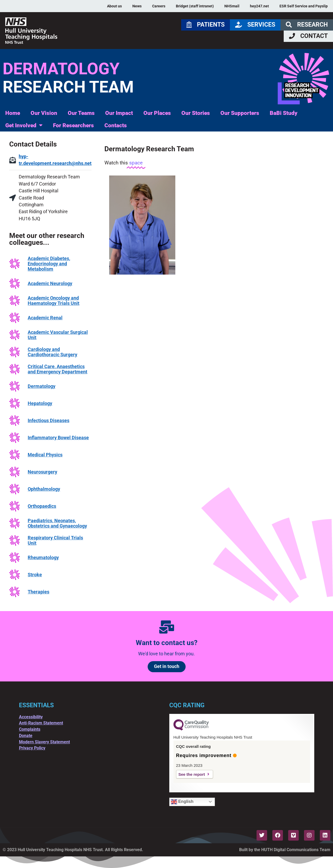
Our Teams (81, 113)
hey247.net (259, 6)
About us (114, 6)
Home (13, 113)
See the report (192, 774)
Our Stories (196, 113)
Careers (159, 6)
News (137, 6)
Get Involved (24, 125)
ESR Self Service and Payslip (304, 6)
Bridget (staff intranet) (195, 6)
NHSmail (232, 6)
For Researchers (73, 125)
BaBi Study (284, 113)
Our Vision (44, 113)
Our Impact (119, 113)
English (182, 802)
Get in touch (167, 666)
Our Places (157, 113)
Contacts (116, 125)
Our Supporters (240, 113)
